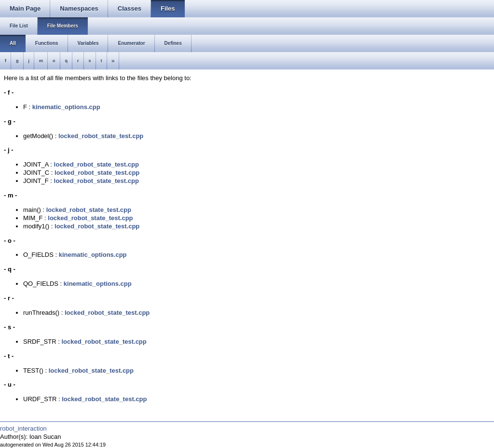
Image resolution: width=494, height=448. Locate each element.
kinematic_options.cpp (66, 107)
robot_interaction (23, 428)
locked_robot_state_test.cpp (101, 136)
